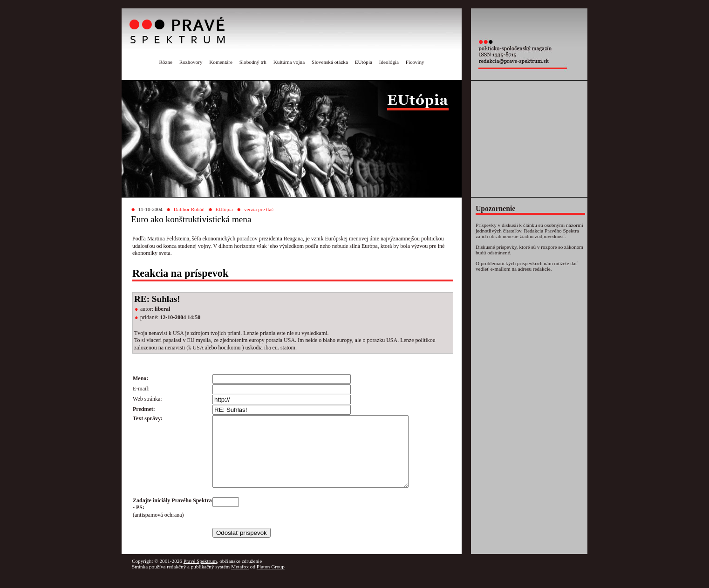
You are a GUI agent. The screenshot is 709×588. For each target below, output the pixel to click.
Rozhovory (191, 62)
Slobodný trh (253, 62)
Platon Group (271, 581)
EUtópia (364, 62)
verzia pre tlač (259, 209)
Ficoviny (415, 62)
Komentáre (221, 62)
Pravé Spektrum (200, 575)
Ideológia (389, 62)
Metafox (240, 581)
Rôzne (166, 62)
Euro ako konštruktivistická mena (191, 219)
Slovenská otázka (330, 62)
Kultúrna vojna (289, 62)
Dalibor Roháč (189, 209)
